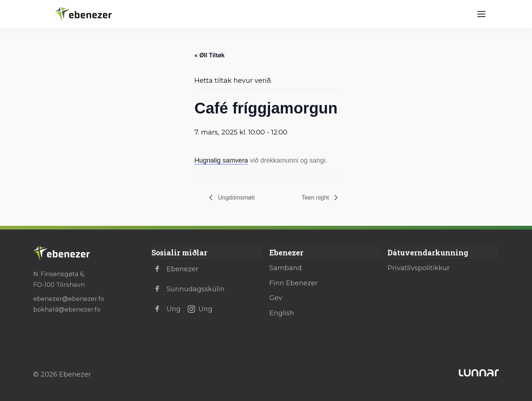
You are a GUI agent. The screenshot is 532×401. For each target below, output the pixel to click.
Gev (276, 298)
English (282, 313)
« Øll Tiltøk (209, 55)
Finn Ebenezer (294, 283)
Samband (286, 268)
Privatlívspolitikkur (419, 268)
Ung (166, 309)
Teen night (316, 198)
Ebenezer (175, 269)
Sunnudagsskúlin (188, 289)
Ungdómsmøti (235, 198)
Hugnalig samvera (221, 160)
